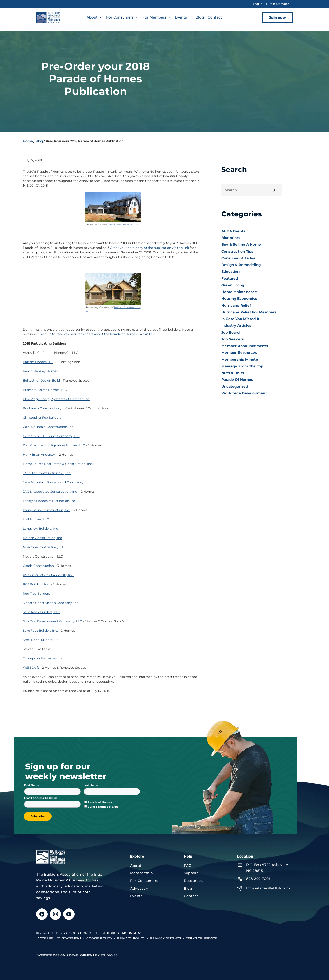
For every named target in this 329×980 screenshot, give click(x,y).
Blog (200, 17)
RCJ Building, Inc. (36, 584)
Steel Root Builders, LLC (124, 224)
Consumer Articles (238, 258)
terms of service (202, 938)
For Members (157, 17)
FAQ (188, 866)
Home (28, 141)
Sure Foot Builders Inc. (41, 630)
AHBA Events (233, 231)
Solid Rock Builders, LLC (41, 612)
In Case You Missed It (240, 319)
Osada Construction (38, 566)
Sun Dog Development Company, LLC (52, 621)
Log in (258, 4)
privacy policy (131, 938)
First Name (32, 785)
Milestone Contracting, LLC (44, 547)
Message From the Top (242, 366)
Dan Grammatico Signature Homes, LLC (54, 445)
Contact (215, 17)
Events (183, 17)
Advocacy (139, 888)
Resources (193, 881)
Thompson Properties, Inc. (43, 658)
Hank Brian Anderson (39, 454)
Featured (230, 278)
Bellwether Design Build (41, 380)
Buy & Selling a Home (241, 244)
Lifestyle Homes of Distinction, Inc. (50, 501)
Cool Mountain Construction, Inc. (49, 427)
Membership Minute (240, 359)
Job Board (230, 332)
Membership (141, 873)
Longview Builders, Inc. (41, 529)
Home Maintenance (239, 292)
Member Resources (239, 352)
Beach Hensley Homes (40, 371)
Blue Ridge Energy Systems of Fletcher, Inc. (56, 399)
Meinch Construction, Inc (42, 538)
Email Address (34, 798)
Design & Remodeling (241, 265)
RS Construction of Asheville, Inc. (48, 575)
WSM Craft (31, 668)
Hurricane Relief (236, 305)
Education (230, 271)
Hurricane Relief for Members (249, 312)
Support (191, 873)
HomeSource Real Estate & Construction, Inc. (58, 464)
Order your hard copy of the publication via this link (149, 248)
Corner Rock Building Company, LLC (51, 436)
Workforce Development (244, 393)
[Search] (275, 190)
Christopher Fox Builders (42, 417)
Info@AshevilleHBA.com (268, 888)
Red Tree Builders (36, 593)
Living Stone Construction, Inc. (47, 510)
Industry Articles (236, 325)
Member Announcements (245, 346)
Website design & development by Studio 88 (77, 955)
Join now (277, 17)
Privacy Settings (166, 938)
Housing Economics (239, 298)
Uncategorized (235, 386)
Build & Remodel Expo (103, 807)
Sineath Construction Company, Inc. (51, 603)
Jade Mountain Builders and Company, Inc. (56, 482)
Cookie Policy (99, 938)
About (95, 17)
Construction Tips (237, 251)
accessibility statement (59, 938)
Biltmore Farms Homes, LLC (45, 390)
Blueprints (231, 238)
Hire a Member (277, 4)
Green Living (233, 285)
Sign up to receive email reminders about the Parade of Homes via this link (97, 334)
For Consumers (122, 17)
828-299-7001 (258, 879)
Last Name (91, 785)
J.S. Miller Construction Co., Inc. (47, 473)
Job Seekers (232, 339)
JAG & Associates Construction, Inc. (50, 492)
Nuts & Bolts (233, 373)
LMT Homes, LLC (36, 519)
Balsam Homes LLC (38, 362)
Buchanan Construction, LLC (46, 408)
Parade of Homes (237, 379)
